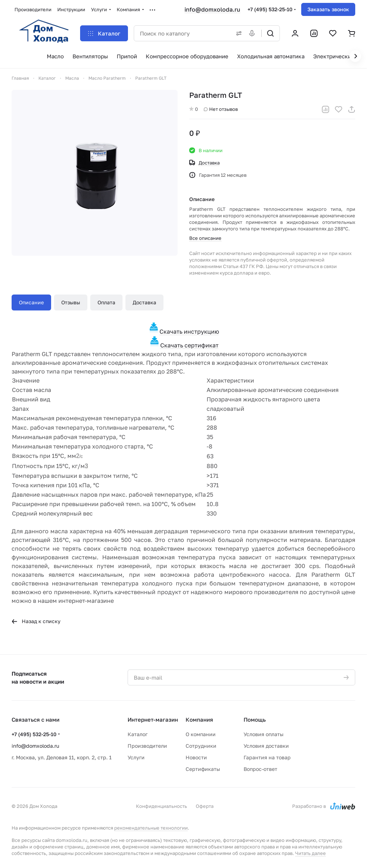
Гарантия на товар (267, 757)
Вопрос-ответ (260, 769)
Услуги (136, 757)
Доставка (144, 302)
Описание (31, 302)
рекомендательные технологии (151, 828)
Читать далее (310, 853)
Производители (147, 746)
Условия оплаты (264, 734)
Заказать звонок (328, 9)
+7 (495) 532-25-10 (270, 9)
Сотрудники (201, 746)
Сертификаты (203, 769)
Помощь (255, 719)
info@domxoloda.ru (212, 9)
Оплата (106, 302)
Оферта (205, 806)
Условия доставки (266, 746)
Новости (196, 757)
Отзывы (71, 302)
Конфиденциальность (161, 806)
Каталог (138, 734)
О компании (201, 734)
